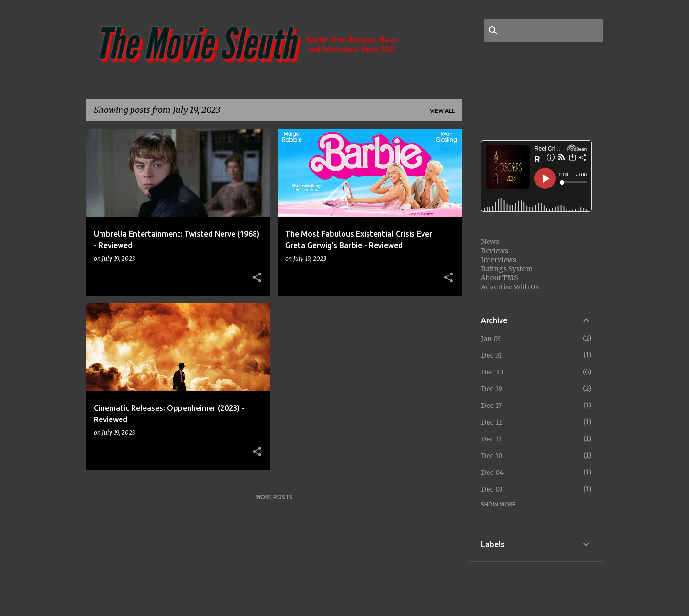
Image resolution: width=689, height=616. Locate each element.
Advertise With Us (510, 287)
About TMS (500, 278)
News (490, 242)
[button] (257, 278)
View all (442, 111)
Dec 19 (492, 389)
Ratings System (507, 269)
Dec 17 (491, 406)
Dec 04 (492, 473)
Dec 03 (492, 489)
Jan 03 (491, 339)
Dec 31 (491, 355)
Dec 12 (492, 422)
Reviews (495, 251)
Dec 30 (492, 372)
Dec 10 (492, 456)
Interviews (499, 260)
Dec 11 (491, 439)
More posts (274, 497)
